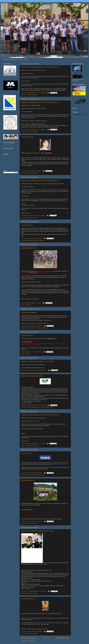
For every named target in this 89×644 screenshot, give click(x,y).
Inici (46, 638)
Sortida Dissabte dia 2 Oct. (28, 599)
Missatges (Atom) (32, 641)
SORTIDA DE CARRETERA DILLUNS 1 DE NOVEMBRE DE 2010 (40, 67)
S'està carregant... (7, 145)
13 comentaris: (43, 591)
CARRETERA (29, 95)
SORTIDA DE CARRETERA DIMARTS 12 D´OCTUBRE (37, 362)
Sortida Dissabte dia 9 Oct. (28, 480)
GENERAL (35, 95)
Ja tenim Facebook (26, 453)
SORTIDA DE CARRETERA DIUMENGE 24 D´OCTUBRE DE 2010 (40, 181)
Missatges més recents (28, 638)
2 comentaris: (38, 171)
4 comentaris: (43, 93)
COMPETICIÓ (36, 240)
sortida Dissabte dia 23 (27, 225)
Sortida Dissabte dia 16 (27, 336)
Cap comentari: (39, 238)
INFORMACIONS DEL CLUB (47, 407)
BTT (27, 328)
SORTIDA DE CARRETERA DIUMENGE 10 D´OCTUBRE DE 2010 (40, 415)
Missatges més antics (63, 638)
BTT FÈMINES (32, 328)
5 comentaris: (43, 130)
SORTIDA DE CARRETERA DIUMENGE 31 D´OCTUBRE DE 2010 (40, 102)
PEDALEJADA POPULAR (29, 248)
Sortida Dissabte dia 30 (27, 137)
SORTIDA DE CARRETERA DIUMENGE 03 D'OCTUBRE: (38, 531)
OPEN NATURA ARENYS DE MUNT (32, 376)
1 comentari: (38, 303)
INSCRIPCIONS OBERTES (29, 313)
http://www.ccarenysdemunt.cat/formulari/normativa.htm (35, 323)
